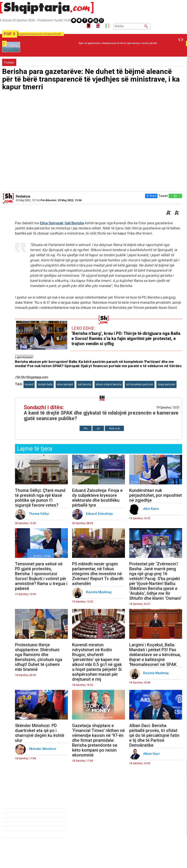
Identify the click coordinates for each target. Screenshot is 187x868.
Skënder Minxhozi (43, 749)
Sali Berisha (74, 223)
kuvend (29, 384)
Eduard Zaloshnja (100, 514)
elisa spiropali (65, 384)
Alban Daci (152, 754)
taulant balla (45, 384)
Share (151, 196)
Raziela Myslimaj (99, 592)
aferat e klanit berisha (109, 384)
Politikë (9, 63)
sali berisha (85, 384)
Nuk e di (114, 428)
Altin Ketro (151, 509)
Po (86, 428)
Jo (98, 428)
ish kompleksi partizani (140, 384)
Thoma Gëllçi (39, 514)
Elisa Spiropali (52, 223)
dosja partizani (166, 384)
